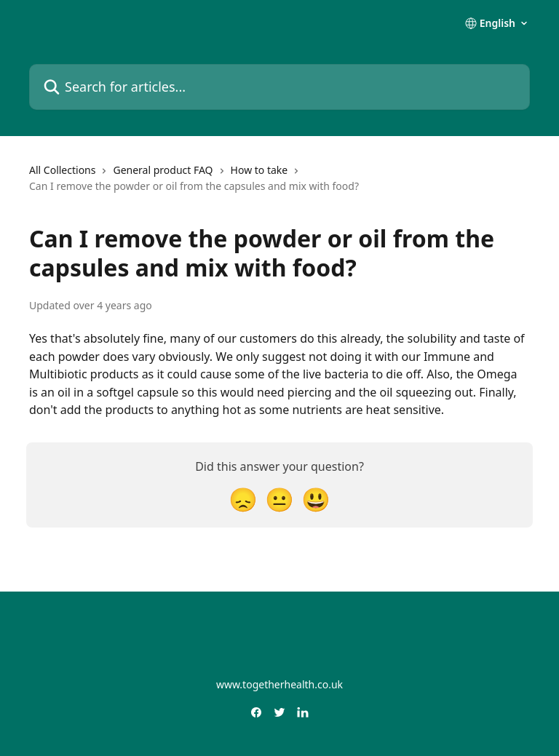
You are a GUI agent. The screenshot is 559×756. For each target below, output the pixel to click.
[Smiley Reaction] (316, 499)
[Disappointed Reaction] (243, 499)
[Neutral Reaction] (279, 499)
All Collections (62, 170)
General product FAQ (163, 170)
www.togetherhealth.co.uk (279, 684)
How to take (259, 170)
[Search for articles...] (279, 87)
